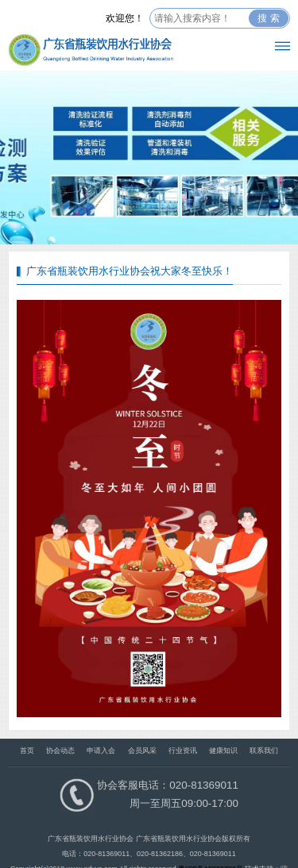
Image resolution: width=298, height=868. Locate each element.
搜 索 (268, 18)
